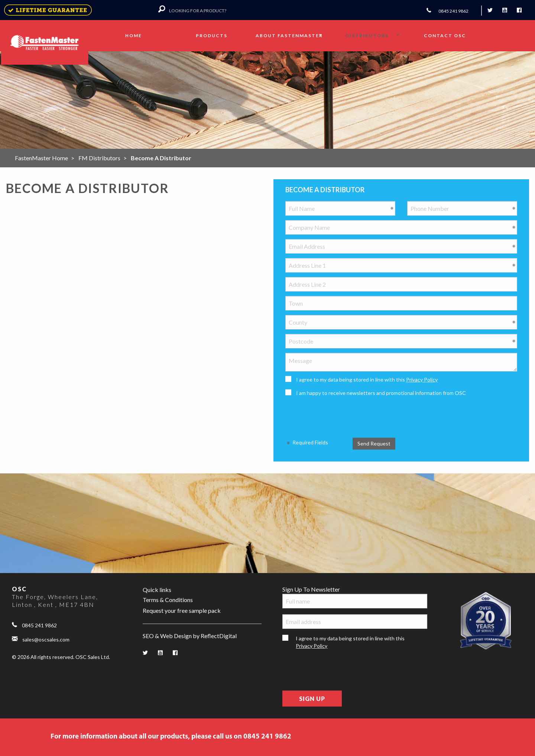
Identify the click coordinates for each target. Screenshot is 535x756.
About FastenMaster (289, 36)
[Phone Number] (462, 208)
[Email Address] (401, 246)
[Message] (401, 362)
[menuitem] (134, 36)
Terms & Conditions (168, 600)
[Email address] (355, 622)
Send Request (374, 443)
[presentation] (342, 417)
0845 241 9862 (34, 624)
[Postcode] (401, 341)
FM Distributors (99, 158)
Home (134, 36)
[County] (401, 322)
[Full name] (355, 601)
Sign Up (312, 699)
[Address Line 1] (401, 265)
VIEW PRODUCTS (398, 102)
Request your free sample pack (182, 610)
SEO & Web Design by (190, 636)
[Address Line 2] (401, 284)
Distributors (367, 36)
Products (212, 36)
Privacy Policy (422, 379)
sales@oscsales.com (41, 638)
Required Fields (307, 443)
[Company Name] (401, 227)
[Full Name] (340, 208)
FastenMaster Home (41, 158)
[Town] (401, 303)
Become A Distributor (161, 158)
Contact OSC (445, 36)
